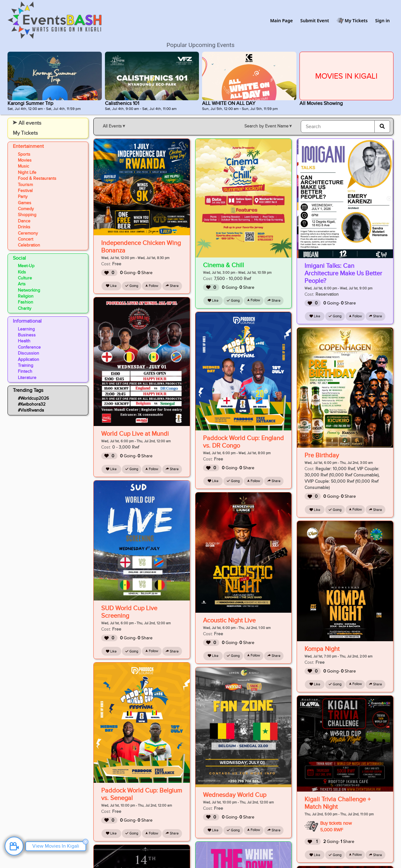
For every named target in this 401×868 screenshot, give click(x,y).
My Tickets (356, 21)
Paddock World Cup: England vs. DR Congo (243, 442)
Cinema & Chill (224, 265)
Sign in (382, 21)
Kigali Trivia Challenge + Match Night (338, 803)
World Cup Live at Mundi (135, 434)
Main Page (281, 21)
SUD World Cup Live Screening (129, 612)
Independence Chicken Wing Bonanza (141, 247)
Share (172, 286)
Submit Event (315, 21)
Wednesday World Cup (235, 795)
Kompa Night (322, 649)
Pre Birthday (322, 455)
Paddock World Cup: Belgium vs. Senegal (142, 794)
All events (27, 123)
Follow (152, 286)
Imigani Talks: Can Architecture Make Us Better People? (343, 273)
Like (111, 286)
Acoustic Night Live (229, 621)
